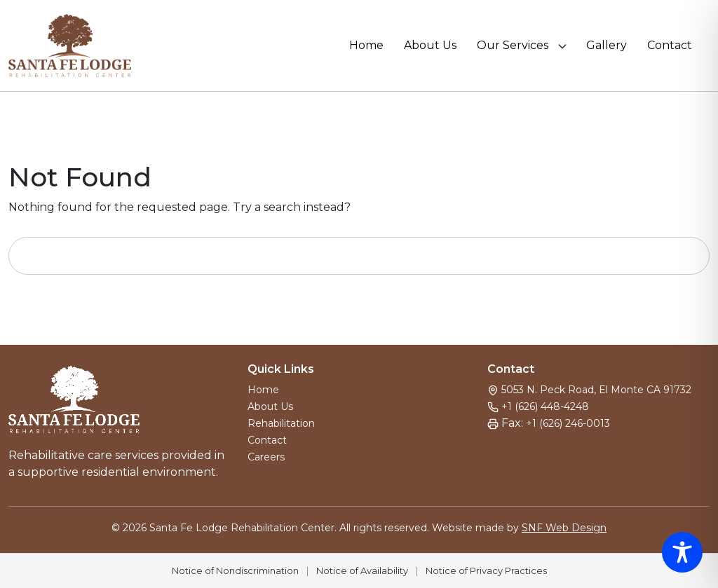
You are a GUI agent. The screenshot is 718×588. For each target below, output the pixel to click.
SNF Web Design (564, 528)
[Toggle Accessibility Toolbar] (682, 552)
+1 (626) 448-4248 (545, 406)
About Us (430, 46)
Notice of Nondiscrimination (235, 570)
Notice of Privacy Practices (486, 570)
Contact (670, 46)
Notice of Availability (362, 570)
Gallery (607, 46)
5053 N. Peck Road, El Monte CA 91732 (596, 390)
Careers (266, 457)
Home (366, 46)
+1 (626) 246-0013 (568, 423)
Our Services (513, 46)
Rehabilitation (281, 423)
